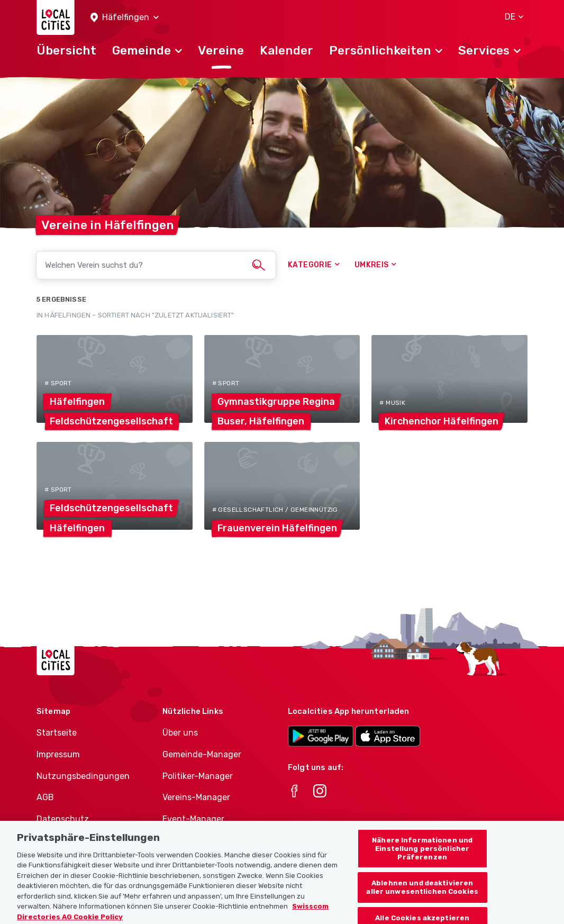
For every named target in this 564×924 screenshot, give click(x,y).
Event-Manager (193, 819)
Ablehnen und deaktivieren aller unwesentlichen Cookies (422, 893)
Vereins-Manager (196, 797)
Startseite (57, 733)
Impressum (58, 754)
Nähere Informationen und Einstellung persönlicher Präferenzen (422, 854)
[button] (125, 18)
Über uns (180, 733)
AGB (45, 797)
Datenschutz (63, 819)
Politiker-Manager (198, 776)
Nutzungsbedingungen (83, 776)
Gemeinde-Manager (202, 754)
